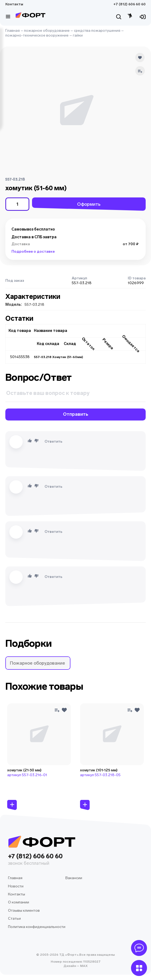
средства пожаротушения (97, 31)
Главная (13, 31)
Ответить (53, 441)
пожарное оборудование (47, 31)
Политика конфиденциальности (37, 927)
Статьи (14, 918)
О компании (19, 902)
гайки (78, 35)
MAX (83, 966)
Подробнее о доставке (33, 251)
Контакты (14, 4)
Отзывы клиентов (24, 910)
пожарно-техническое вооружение (37, 35)
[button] (38, 663)
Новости (16, 886)
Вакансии (74, 878)
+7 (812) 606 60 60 (130, 4)
